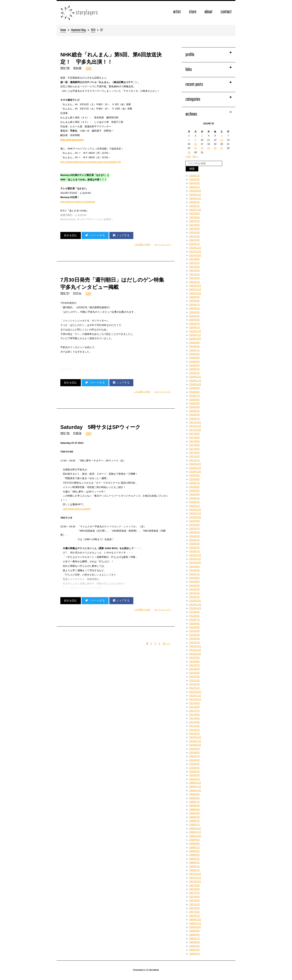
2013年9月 (195, 612)
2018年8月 (195, 392)
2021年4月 (195, 270)
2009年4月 (195, 813)
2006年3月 (195, 954)
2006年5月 (195, 946)
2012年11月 (195, 650)
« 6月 (188, 157)
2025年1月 (195, 176)
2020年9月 (195, 297)
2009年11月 (195, 787)
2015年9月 (195, 521)
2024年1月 (195, 187)
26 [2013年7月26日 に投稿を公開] (215, 148)
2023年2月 (195, 202)
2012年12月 (195, 646)
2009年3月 (195, 817)
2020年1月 (195, 327)
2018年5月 (195, 403)
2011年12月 (195, 692)
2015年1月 (195, 551)
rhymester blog (78, 30)
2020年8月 (195, 301)
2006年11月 (195, 923)
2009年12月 (195, 783)
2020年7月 (195, 305)
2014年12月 (195, 555)
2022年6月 (195, 225)
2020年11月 (195, 289)
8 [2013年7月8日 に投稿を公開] (189, 140)
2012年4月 (195, 677)
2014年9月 (195, 567)
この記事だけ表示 (142, 244)
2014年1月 (195, 597)
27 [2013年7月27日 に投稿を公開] (222, 148)
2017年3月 (195, 453)
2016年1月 (195, 506)
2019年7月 (195, 350)
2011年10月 (195, 699)
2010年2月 (195, 775)
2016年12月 (195, 464)
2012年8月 (195, 662)
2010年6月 (195, 760)
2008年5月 (195, 855)
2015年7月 (195, 529)
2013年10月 (195, 608)
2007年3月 (195, 908)
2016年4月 (195, 494)
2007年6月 (195, 897)
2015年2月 (195, 548)
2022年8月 (195, 217)
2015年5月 (195, 536)
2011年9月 (195, 703)
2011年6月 (195, 715)
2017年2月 (195, 456)
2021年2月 (195, 278)
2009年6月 (195, 806)
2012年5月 (195, 673)
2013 (93, 30)
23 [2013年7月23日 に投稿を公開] (195, 148)
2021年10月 (195, 255)
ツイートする (95, 235)
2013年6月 (195, 624)
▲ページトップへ (163, 244)
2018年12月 (195, 377)
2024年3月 (195, 179)
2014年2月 (195, 593)
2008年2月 (195, 866)
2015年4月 (195, 540)
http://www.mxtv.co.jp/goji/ (77, 509)
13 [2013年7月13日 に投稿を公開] (222, 140)
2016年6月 (195, 487)
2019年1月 (195, 373)
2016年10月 (195, 472)
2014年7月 (195, 574)
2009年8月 (195, 798)
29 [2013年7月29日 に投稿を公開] (189, 152)
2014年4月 (195, 586)
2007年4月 (195, 904)
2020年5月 (195, 312)
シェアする (121, 235)
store (193, 12)
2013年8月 (195, 616)
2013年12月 (195, 601)
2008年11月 (195, 832)
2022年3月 (195, 236)
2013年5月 (195, 627)
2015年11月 (195, 513)
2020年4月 (195, 316)
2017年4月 (195, 449)
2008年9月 (195, 840)
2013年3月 (195, 635)
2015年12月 (195, 510)
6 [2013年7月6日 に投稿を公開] (222, 136)
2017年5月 (195, 445)
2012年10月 (195, 654)
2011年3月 (195, 726)
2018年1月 (195, 419)
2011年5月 (195, 718)
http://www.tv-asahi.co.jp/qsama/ (78, 202)
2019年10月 (195, 339)
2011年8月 (195, 707)
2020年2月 (195, 324)
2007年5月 (195, 901)
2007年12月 (195, 874)
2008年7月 (195, 847)
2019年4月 (195, 362)
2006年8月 (195, 935)
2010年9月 (195, 749)
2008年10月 (195, 836)
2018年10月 (195, 384)
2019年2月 (195, 369)
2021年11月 (195, 251)
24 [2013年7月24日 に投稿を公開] (202, 148)
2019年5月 (195, 358)
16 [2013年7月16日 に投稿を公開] (195, 144)
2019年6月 (195, 354)
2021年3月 (195, 274)
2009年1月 (195, 825)
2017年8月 (195, 438)
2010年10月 (195, 745)
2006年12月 (195, 920)
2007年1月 (195, 916)
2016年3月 (195, 498)
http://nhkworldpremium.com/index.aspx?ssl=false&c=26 (91, 162)
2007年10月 (195, 882)
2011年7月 (195, 711)
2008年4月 (195, 859)
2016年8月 (195, 479)
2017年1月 (195, 460)
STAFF (89, 69)
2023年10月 (195, 198)
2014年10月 (195, 563)
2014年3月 (195, 589)
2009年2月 (195, 821)
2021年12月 (195, 248)
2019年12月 (195, 331)
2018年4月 (195, 407)
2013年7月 (195, 620)
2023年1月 (195, 206)
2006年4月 (195, 950)
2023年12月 (195, 191)
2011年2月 (195, 730)
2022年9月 (195, 213)
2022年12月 (195, 210)
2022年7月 (195, 221)
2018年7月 (195, 396)
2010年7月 (195, 756)
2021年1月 (195, 282)
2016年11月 (195, 468)
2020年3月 (195, 320)
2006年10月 (195, 927)
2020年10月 (195, 293)
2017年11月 (195, 426)
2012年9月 (195, 658)
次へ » (166, 643)
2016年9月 (195, 475)
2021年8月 (195, 259)
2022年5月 (195, 229)
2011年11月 (195, 696)
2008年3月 (195, 863)
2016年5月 (195, 491)
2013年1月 (195, 643)
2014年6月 (195, 578)
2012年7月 (195, 665)
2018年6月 (195, 400)
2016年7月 (195, 483)
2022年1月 (195, 244)
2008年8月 (195, 844)
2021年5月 (195, 267)
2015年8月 (195, 525)
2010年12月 (195, 737)
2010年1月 (195, 779)
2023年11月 (195, 195)
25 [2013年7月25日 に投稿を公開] (208, 148)
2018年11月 (195, 381)
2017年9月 (195, 434)
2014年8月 (195, 570)
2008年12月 (195, 828)
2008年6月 (195, 851)
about (208, 12)
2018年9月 (195, 388)
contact (226, 12)
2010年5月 (195, 764)
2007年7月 (195, 893)
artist (177, 12)
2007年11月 (195, 878)
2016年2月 (195, 502)
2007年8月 (195, 889)
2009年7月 (195, 802)
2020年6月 (195, 308)
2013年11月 (195, 605)
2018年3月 (195, 411)
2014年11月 (195, 559)
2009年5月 (195, 810)
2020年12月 (195, 286)
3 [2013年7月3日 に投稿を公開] (202, 136)
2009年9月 (195, 794)
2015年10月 (195, 517)
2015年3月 (195, 544)
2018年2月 (195, 415)
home (63, 30)
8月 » (195, 157)
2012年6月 (195, 669)
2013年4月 (195, 631)
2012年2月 (195, 684)
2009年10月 (195, 791)
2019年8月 (195, 346)
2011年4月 (195, 722)
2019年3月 (195, 365)
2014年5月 (195, 582)
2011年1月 (195, 734)
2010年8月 (195, 753)
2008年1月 (195, 870)
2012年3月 (195, 681)
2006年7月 (195, 938)
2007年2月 (195, 912)
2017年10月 (195, 430)
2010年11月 (195, 741)
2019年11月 (195, 335)
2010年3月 (195, 772)
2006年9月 (195, 931)
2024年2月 (195, 183)
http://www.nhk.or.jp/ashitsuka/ (77, 224)
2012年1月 (195, 688)
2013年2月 (195, 639)
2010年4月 (195, 768)
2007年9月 (195, 885)
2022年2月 (195, 240)
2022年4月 (195, 232)
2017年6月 (195, 441)
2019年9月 (195, 343)
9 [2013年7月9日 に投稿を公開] (195, 140)
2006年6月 (195, 942)
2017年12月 (195, 422)
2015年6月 (195, 532)
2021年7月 (195, 263)
